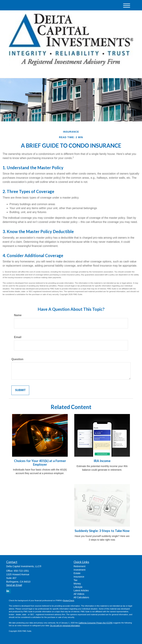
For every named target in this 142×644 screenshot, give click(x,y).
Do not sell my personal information (65, 626)
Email (18, 337)
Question (17, 359)
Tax (75, 580)
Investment (79, 570)
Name (18, 315)
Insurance (79, 577)
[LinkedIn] (40, 73)
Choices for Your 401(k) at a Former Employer (40, 463)
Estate (77, 573)
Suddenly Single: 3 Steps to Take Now (102, 531)
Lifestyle (78, 587)
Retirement (79, 566)
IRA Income (102, 461)
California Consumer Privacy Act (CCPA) (96, 623)
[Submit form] (20, 390)
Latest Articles (81, 590)
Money (77, 584)
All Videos (79, 594)
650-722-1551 (101, 72)
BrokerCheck (69, 600)
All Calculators (81, 597)
